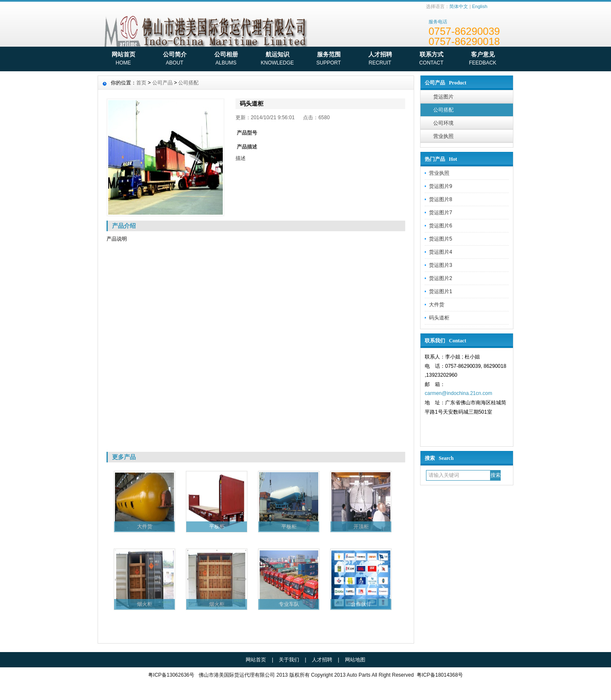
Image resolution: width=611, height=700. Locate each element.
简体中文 (459, 6)
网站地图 (355, 660)
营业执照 (443, 136)
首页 (141, 83)
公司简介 (175, 59)
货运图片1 (441, 291)
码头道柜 (439, 318)
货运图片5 (441, 239)
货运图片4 (441, 252)
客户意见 (483, 59)
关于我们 (289, 660)
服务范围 (329, 59)
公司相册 (226, 59)
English (479, 6)
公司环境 (443, 123)
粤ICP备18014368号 (440, 675)
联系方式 (431, 59)
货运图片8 (441, 199)
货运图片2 (441, 278)
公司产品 (163, 83)
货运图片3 (441, 265)
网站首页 (123, 59)
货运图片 (443, 97)
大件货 (437, 305)
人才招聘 (380, 59)
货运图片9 (441, 186)
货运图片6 (441, 226)
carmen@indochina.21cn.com (458, 393)
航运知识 (277, 59)
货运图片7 (441, 213)
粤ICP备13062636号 (171, 675)
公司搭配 (443, 110)
